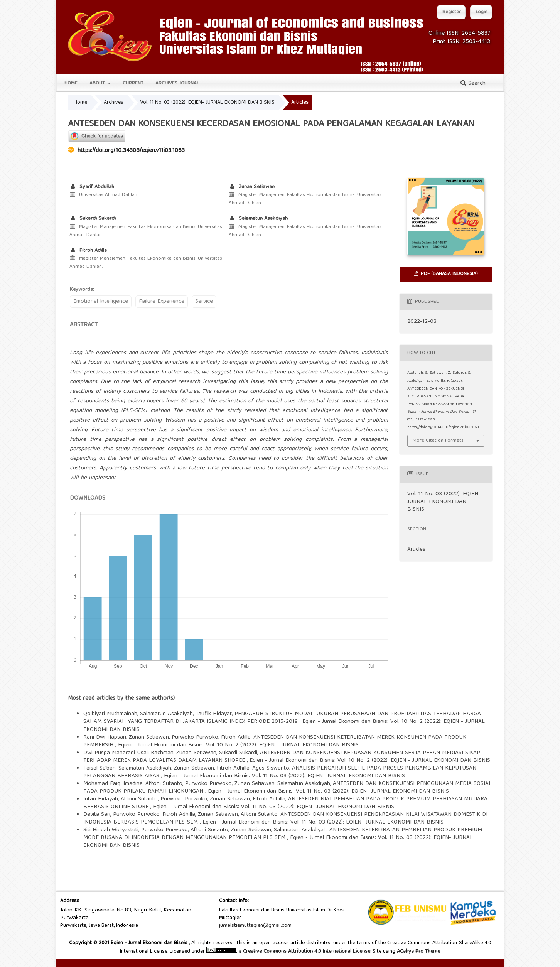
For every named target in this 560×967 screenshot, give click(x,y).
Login (482, 12)
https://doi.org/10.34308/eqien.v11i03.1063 (131, 151)
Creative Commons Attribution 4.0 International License (307, 952)
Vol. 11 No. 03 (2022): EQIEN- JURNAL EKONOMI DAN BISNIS (207, 103)
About (98, 84)
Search (473, 84)
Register (452, 12)
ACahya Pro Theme (418, 952)
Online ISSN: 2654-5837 (459, 34)
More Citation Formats (438, 441)
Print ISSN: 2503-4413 (461, 42)
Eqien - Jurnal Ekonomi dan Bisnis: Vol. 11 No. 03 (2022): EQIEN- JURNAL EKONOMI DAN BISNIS (284, 776)
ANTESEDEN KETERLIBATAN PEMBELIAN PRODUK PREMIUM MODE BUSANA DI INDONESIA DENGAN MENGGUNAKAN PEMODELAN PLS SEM (283, 834)
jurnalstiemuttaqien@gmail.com (255, 926)
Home (71, 84)
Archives (114, 103)
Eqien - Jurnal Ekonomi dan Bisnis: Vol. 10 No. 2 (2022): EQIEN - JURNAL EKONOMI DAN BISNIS (238, 745)
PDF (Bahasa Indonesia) (449, 274)
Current (133, 84)
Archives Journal (177, 84)
